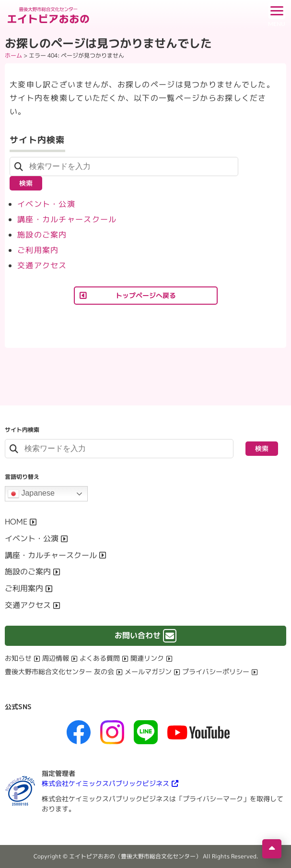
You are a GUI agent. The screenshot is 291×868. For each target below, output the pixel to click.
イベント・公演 (46, 204)
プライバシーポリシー (216, 672)
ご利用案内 (38, 250)
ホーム (13, 55)
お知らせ (18, 658)
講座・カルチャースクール (67, 219)
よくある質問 (100, 658)
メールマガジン (148, 672)
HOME (16, 522)
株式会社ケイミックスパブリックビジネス (105, 783)
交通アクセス (42, 265)
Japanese (31, 494)
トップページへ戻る (146, 295)
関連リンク (147, 658)
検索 (26, 183)
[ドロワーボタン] (277, 14)
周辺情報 (56, 658)
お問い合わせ (138, 635)
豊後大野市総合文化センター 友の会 (59, 672)
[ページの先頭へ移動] (272, 849)
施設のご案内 (42, 235)
